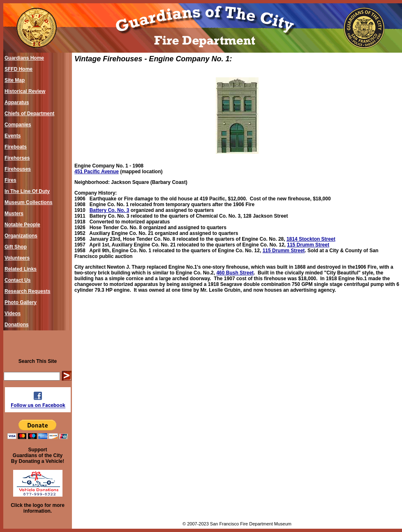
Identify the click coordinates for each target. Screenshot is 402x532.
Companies (18, 125)
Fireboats (16, 147)
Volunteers (17, 258)
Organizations (21, 236)
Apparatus (17, 102)
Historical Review (25, 91)
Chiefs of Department (29, 114)
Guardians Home (24, 58)
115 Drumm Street (308, 245)
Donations (17, 325)
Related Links (21, 269)
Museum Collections (29, 202)
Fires (10, 180)
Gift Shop (16, 247)
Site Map (15, 80)
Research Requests (27, 291)
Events (13, 136)
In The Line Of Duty (27, 191)
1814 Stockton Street (311, 239)
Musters (14, 214)
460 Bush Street (235, 273)
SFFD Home (18, 69)
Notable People (22, 225)
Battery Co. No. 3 (110, 210)
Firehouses (18, 169)
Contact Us (17, 280)
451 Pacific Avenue (97, 172)
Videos (13, 314)
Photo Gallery (21, 302)
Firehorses (17, 158)
